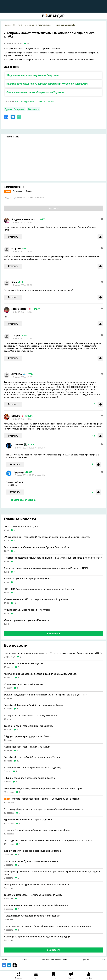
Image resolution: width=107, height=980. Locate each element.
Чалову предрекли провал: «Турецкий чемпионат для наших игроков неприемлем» (47, 926)
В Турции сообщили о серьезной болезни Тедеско (30, 778)
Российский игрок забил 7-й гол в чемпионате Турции (32, 757)
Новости (17, 25)
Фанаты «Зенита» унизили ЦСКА (21, 527)
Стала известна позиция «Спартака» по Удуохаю (35, 92)
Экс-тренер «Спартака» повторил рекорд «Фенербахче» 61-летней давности (43, 809)
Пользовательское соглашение (54, 960)
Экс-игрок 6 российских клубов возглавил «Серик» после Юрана (38, 830)
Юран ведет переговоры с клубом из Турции (27, 747)
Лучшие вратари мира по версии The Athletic (27, 610)
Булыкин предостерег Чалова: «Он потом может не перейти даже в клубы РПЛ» (46, 695)
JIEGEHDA (17, 374)
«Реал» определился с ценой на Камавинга (26, 620)
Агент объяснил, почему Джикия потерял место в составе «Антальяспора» (43, 789)
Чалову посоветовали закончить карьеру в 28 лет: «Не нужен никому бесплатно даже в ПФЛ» (53, 653)
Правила (85, 960)
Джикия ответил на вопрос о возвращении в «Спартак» (33, 851)
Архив (4, 960)
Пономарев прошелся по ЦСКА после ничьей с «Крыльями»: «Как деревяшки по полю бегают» (53, 558)
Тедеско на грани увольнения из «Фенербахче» (28, 726)
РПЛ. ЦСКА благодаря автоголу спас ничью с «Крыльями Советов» (39, 589)
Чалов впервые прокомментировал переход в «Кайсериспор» (36, 905)
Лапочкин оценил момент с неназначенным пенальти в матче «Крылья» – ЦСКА (46, 568)
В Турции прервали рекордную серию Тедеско (28, 737)
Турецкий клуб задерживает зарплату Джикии (28, 820)
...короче (16, 336)
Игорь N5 (16, 249)
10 (18, 709)
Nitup (14, 282)
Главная (7, 25)
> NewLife (40, 448)
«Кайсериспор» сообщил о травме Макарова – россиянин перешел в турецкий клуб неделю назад (52, 873)
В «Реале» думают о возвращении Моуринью (28, 579)
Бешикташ (34, 109)
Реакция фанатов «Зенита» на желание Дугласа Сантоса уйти (36, 547)
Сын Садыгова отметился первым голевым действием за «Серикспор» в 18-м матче (48, 841)
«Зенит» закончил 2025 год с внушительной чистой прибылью (36, 599)
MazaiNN (18, 445)
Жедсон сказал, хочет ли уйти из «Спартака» (33, 75)
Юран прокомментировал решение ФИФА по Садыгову (32, 768)
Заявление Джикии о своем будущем (23, 664)
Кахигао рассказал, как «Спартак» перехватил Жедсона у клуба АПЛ (47, 84)
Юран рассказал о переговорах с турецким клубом (31, 716)
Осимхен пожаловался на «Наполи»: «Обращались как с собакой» (43, 799)
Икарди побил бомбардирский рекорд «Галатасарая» (32, 916)
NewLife (16, 416)
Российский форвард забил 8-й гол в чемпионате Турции (34, 705)
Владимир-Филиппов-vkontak (25, 219)
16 (15, 603)
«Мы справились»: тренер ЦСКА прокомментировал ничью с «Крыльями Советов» (47, 537)
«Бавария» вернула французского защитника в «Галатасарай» (37, 885)
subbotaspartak (19, 309)
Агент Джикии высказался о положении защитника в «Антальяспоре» (41, 674)
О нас (24, 960)
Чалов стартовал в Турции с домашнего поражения (31, 861)
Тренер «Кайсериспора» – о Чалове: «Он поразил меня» (33, 895)
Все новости (53, 634)
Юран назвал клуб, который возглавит (24, 684)
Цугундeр (19, 472)
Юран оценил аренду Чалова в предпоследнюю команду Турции (38, 937)
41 (15, 593)
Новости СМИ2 (11, 137)
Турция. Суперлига (15, 109)
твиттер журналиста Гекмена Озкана (34, 102)
